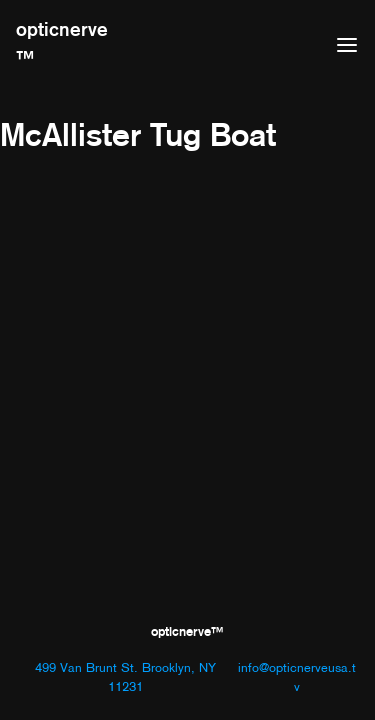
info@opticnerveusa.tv (297, 677)
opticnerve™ (62, 44)
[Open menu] (347, 45)
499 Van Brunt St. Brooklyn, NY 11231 (125, 677)
